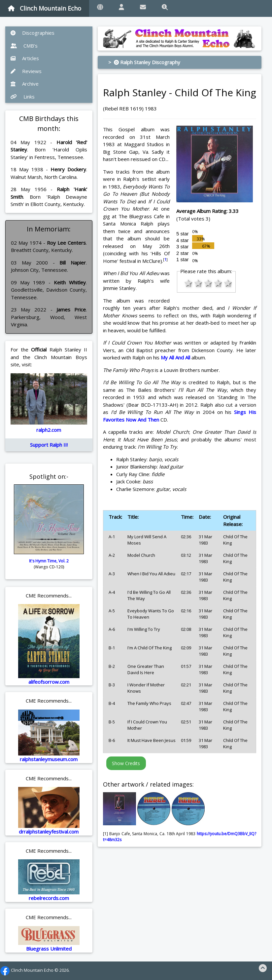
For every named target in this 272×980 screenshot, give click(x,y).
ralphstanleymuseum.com (49, 759)
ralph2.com (49, 430)
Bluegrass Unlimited (49, 949)
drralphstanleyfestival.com (49, 832)
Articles (25, 58)
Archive (25, 84)
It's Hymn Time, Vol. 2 (49, 561)
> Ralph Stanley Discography (144, 62)
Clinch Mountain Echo (45, 8)
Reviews (26, 71)
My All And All (175, 357)
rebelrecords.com (49, 898)
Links (23, 97)
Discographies (33, 33)
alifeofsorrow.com (49, 682)
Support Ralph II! (49, 445)
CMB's (24, 46)
